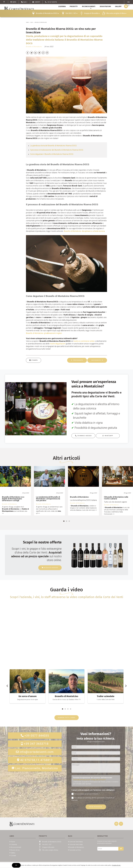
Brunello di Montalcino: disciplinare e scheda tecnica (84, 231)
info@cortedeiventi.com (35, 752)
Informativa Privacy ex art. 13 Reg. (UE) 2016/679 (89, 780)
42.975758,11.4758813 (35, 760)
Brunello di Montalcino (41, 22)
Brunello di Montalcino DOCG (47, 18)
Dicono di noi (15, 850)
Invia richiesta (96, 807)
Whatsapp (108, 436)
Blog (24, 2)
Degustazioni (105, 11)
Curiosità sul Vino (75, 850)
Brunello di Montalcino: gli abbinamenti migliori (44, 333)
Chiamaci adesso (83, 436)
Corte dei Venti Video (76, 845)
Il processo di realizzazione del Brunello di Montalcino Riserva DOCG (57, 150)
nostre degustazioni (58, 344)
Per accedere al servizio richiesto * (86, 794)
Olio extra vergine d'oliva (116, 18)
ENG (129, 2)
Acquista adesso (50, 568)
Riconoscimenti (88, 11)
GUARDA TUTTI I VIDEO (67, 718)
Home (27, 22)
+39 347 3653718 (35, 744)
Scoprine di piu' (116, 865)
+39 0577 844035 (35, 736)
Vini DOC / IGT (71, 18)
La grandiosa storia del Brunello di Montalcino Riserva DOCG (53, 146)
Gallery (13, 853)
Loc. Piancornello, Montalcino (35, 768)
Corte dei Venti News (76, 842)
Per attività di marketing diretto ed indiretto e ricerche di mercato (93, 799)
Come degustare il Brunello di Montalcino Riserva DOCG (52, 154)
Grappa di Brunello (92, 18)
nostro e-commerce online (84, 341)
